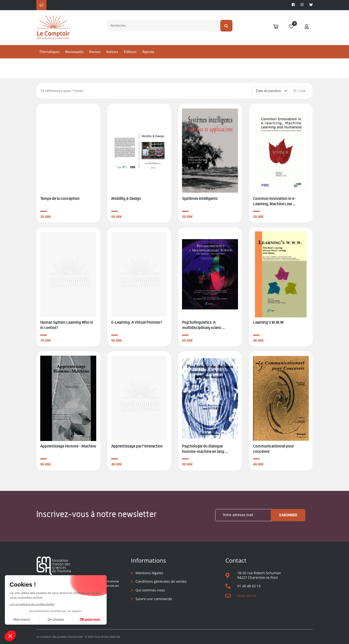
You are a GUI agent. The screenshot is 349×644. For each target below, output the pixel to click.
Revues (95, 52)
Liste (300, 91)
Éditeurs (130, 52)
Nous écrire (247, 596)
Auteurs (112, 52)
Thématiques (49, 52)
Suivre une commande (154, 599)
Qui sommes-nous (150, 590)
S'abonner (288, 515)
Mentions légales (149, 573)
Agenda (148, 52)
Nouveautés (74, 52)
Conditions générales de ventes (161, 581)
